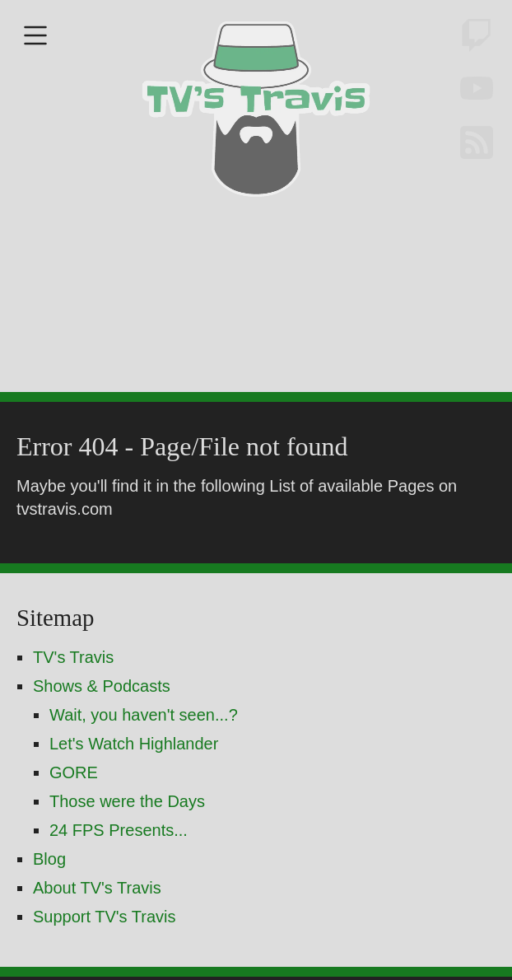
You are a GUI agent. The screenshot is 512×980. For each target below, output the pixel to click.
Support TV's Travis (105, 960)
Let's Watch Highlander (134, 787)
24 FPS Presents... (119, 874)
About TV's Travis (97, 931)
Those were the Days (127, 845)
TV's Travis (73, 701)
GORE (74, 816)
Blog (49, 903)
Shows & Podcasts (102, 730)
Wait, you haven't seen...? (144, 758)
